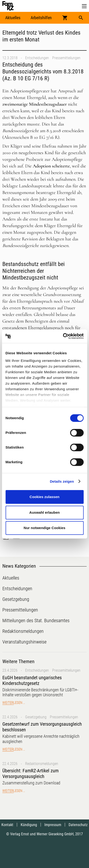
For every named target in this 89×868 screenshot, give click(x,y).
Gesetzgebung (36, 717)
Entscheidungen (37, 58)
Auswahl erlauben (44, 512)
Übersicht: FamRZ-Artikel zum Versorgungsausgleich (30, 774)
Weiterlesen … (14, 703)
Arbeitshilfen (41, 18)
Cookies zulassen (45, 497)
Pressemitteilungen (66, 58)
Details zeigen (62, 481)
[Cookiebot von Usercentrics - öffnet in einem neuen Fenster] (63, 336)
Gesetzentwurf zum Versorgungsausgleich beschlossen (42, 727)
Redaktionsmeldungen (42, 764)
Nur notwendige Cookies (45, 528)
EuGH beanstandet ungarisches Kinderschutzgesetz (32, 680)
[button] (84, 6)
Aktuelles (13, 18)
